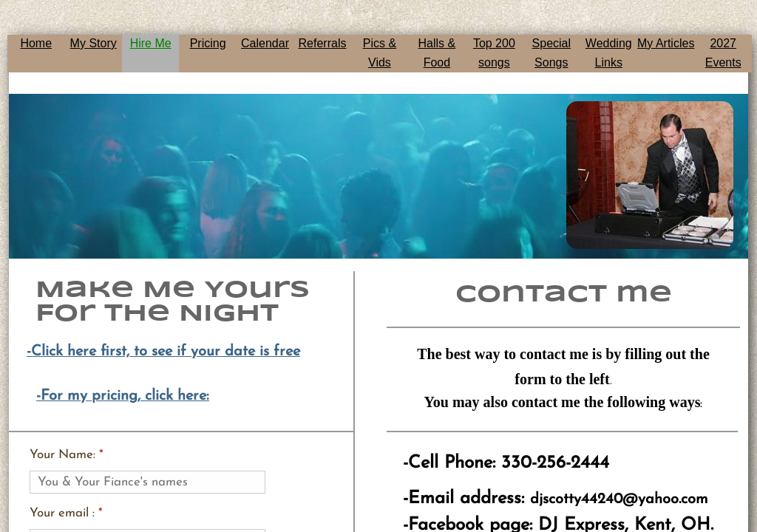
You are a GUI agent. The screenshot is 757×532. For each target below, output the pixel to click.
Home (36, 43)
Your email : (66, 513)
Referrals (323, 43)
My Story (94, 43)
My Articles (666, 43)
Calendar (265, 43)
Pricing (208, 43)
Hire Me (151, 43)
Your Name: (67, 455)
